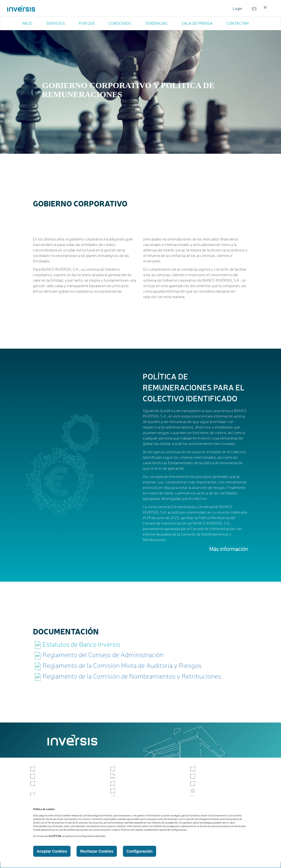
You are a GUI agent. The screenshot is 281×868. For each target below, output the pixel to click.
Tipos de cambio (128, 783)
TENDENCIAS (156, 23)
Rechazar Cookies (97, 851)
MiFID (199, 776)
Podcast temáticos (50, 795)
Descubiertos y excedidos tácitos (142, 791)
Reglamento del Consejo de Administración (103, 654)
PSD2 (199, 783)
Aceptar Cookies (52, 851)
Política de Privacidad (132, 776)
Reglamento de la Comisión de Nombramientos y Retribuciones (132, 676)
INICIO (27, 23)
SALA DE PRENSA (197, 23)
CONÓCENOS (120, 23)
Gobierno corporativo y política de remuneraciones (63, 786)
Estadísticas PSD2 (209, 791)
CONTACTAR (238, 23)
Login (238, 8)
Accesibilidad (126, 769)
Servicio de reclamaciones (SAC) (62, 776)
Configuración (140, 851)
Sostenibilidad (206, 769)
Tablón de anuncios (51, 769)
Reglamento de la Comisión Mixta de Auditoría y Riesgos (122, 665)
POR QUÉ (87, 23)
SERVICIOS (56, 23)
